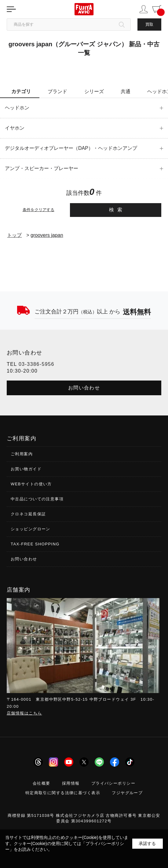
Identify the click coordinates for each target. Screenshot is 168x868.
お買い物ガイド (26, 469)
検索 (117, 210)
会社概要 (42, 783)
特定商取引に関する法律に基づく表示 (63, 793)
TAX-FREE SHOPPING (35, 544)
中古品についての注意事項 (37, 499)
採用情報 (71, 783)
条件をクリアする (38, 210)
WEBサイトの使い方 (31, 484)
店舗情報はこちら (24, 713)
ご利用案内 (22, 454)
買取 (149, 24)
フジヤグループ (127, 793)
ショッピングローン (31, 529)
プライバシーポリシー (113, 783)
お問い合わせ (84, 388)
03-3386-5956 (37, 364)
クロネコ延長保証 (28, 514)
